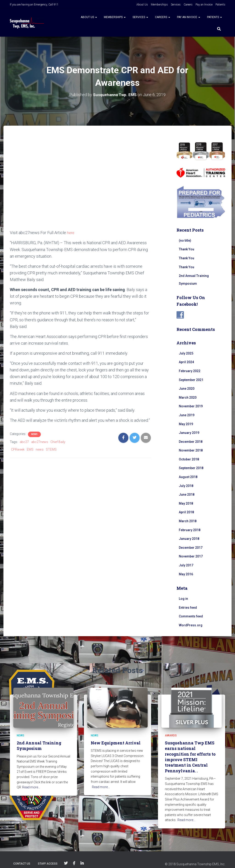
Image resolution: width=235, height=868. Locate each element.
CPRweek (18, 449)
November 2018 (191, 450)
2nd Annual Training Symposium (38, 746)
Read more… (31, 787)
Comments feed (191, 616)
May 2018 (186, 503)
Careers (188, 5)
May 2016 (186, 574)
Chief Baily (58, 442)
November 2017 (191, 556)
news (40, 449)
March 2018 (188, 521)
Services (176, 5)
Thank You (187, 249)
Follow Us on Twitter (66, 857)
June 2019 (187, 415)
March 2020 (188, 397)
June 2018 (187, 495)
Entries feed (188, 607)
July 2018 (186, 486)
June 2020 (187, 389)
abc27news (40, 442)
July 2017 (186, 565)
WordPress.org (191, 625)
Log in (183, 599)
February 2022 (190, 371)
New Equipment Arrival (115, 743)
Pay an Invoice (204, 5)
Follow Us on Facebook (74, 857)
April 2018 (186, 512)
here (71, 232)
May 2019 (186, 424)
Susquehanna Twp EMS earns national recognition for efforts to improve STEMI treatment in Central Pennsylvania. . (191, 754)
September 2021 (191, 380)
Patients (220, 5)
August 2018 (188, 477)
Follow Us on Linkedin (82, 857)
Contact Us (22, 857)
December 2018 (191, 441)
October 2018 (189, 459)
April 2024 (186, 362)
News (34, 434)
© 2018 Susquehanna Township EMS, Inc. (195, 858)
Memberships (159, 5)
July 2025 (186, 353)
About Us (142, 5)
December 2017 (191, 547)
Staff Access (48, 857)
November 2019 (191, 406)
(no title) (185, 240)
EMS (30, 449)
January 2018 (189, 539)
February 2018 (190, 530)
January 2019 (189, 433)
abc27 (24, 442)
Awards (171, 736)
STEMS (51, 449)
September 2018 (191, 468)
